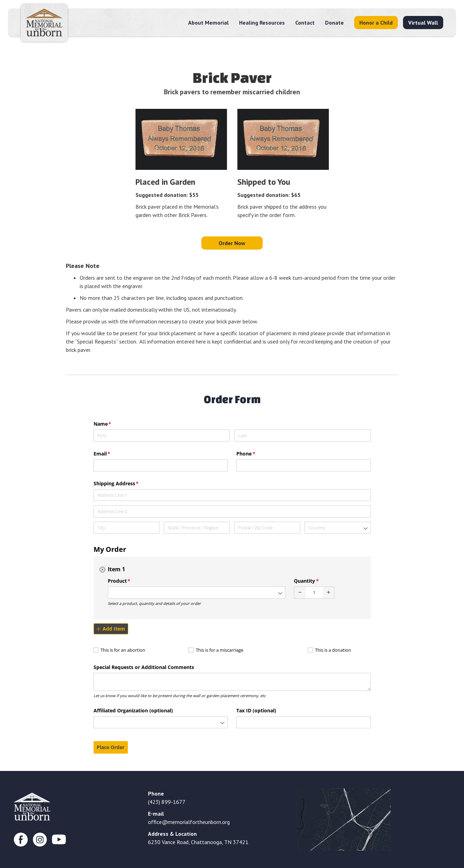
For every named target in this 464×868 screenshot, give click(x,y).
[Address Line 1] (232, 495)
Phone (256, 454)
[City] (127, 528)
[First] (162, 436)
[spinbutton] (314, 593)
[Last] (303, 436)
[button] (300, 593)
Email (112, 454)
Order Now (232, 243)
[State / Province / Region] (197, 528)
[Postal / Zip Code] (267, 528)
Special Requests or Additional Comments (144, 667)
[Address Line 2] (232, 511)
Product (129, 581)
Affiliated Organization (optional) (133, 710)
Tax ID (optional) (256, 710)
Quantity (316, 581)
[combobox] (338, 528)
